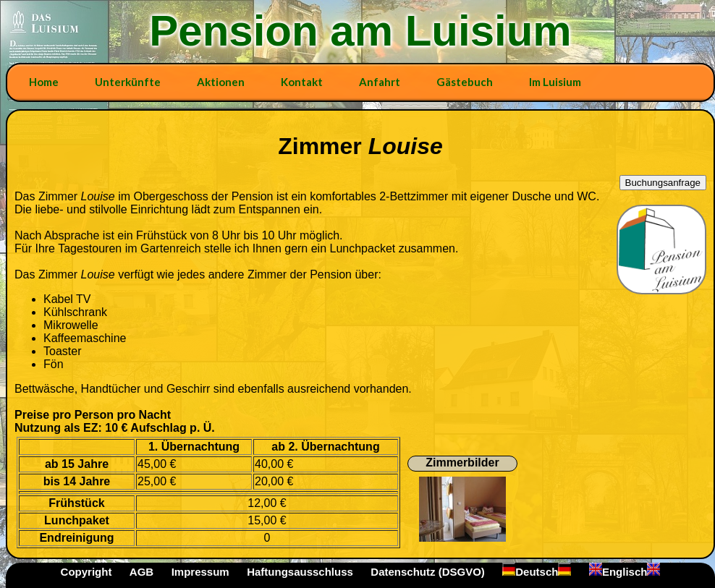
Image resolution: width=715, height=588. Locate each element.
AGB (141, 572)
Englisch (625, 572)
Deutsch (537, 572)
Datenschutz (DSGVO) (428, 572)
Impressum (200, 572)
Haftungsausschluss (300, 572)
